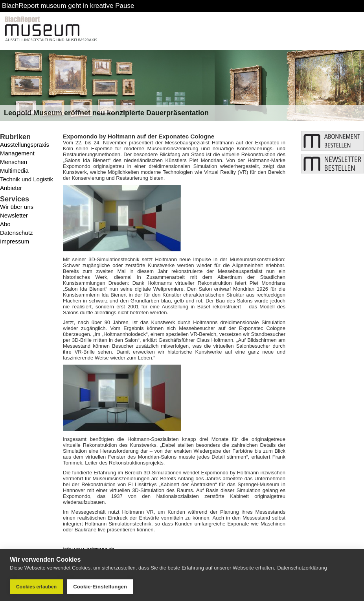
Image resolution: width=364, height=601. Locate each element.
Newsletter (14, 215)
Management (17, 153)
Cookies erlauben (36, 587)
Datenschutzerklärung (302, 568)
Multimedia (14, 171)
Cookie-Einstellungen (100, 587)
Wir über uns (17, 207)
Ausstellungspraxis (25, 145)
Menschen (14, 162)
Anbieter (11, 188)
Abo (5, 224)
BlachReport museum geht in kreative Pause (68, 6)
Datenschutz (16, 233)
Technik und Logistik (27, 179)
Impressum (15, 241)
